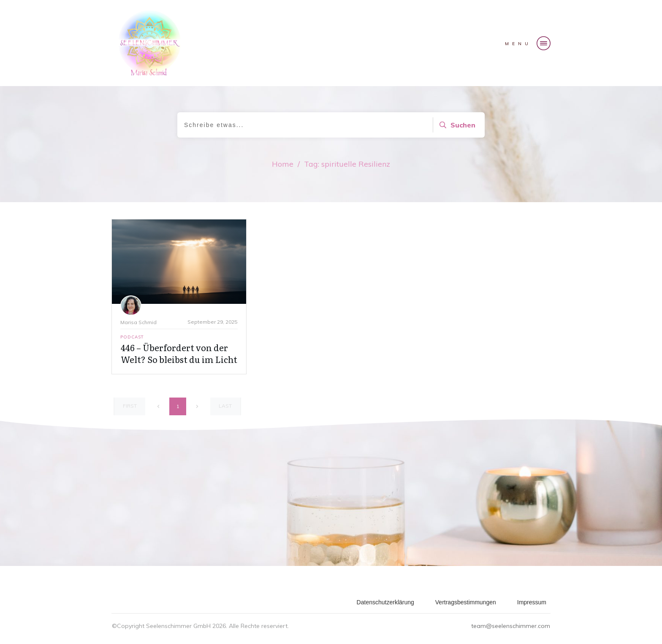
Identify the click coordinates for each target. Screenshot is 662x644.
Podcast (132, 337)
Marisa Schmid (138, 322)
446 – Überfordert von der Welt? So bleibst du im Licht (179, 353)
